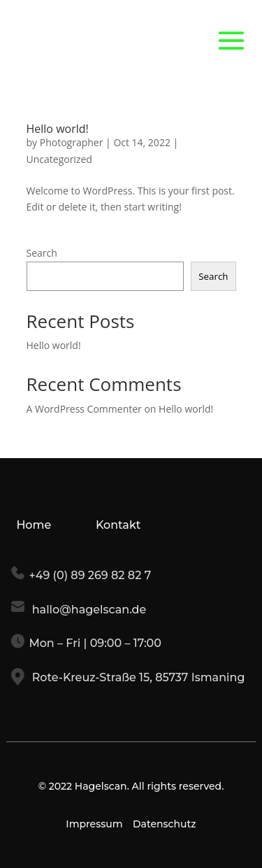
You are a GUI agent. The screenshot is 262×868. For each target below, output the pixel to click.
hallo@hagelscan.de (87, 610)
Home (34, 525)
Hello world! (58, 129)
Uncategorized (59, 159)
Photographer (72, 142)
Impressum (94, 824)
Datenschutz (165, 824)
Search (42, 253)
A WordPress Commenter (84, 409)
